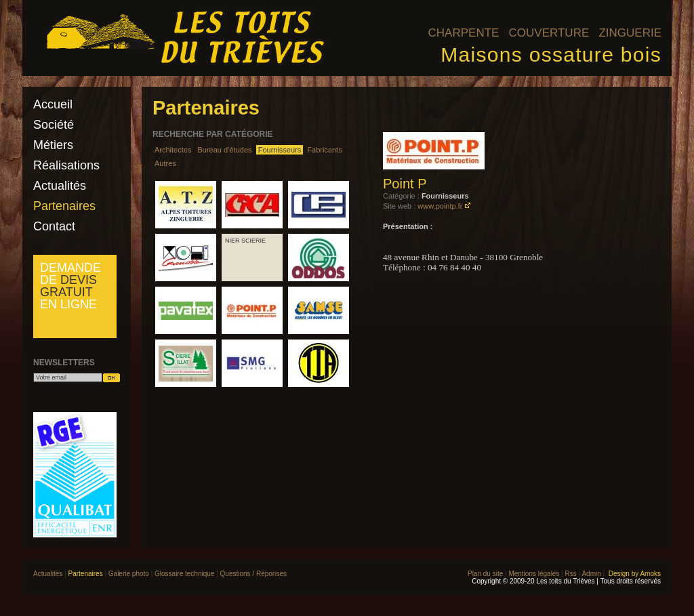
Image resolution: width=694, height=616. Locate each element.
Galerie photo (129, 574)
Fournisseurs (280, 150)
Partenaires (64, 206)
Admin (591, 574)
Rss (571, 574)
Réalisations (66, 165)
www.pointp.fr (440, 206)
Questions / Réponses (253, 574)
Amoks (650, 574)
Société (54, 125)
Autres (165, 163)
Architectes (173, 150)
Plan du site (485, 574)
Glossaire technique (184, 574)
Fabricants (324, 150)
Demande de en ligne (70, 286)
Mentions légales (534, 574)
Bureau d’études (224, 150)
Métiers (53, 145)
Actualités (60, 186)
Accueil (53, 104)
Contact (54, 226)
